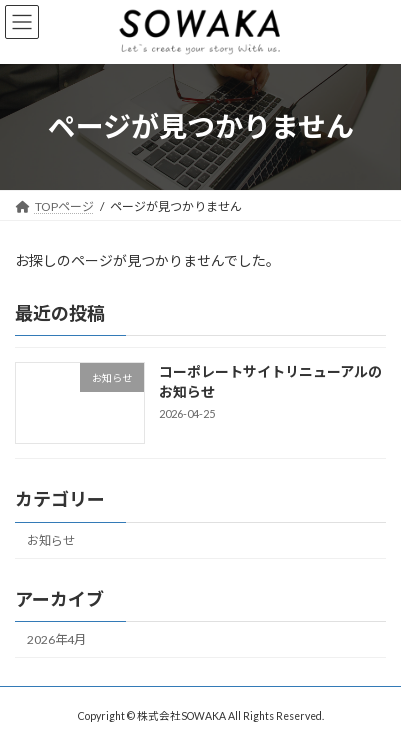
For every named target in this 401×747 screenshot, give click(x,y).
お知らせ (51, 540)
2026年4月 (56, 639)
